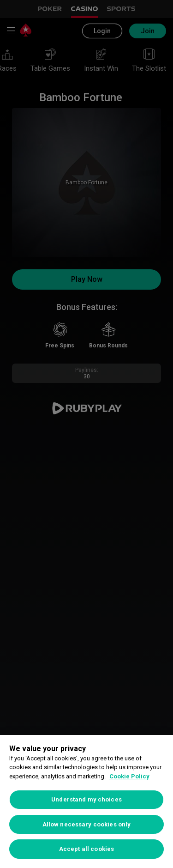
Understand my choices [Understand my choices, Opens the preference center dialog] (86, 799)
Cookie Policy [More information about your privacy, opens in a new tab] (129, 776)
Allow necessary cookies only (87, 824)
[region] (86, 801)
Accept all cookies (86, 849)
